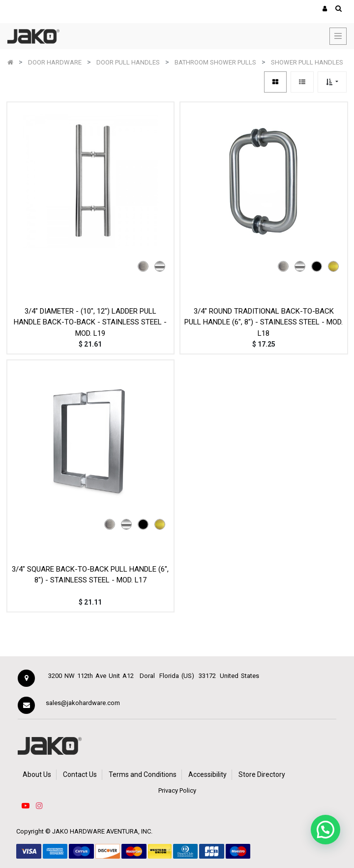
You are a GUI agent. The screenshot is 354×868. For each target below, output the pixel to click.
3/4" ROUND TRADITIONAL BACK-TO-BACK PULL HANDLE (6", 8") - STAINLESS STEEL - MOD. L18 (264, 322)
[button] (332, 82)
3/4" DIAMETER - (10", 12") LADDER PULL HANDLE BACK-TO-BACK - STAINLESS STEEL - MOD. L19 (90, 322)
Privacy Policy (177, 790)
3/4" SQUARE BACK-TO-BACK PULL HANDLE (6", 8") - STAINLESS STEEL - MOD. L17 (90, 575)
